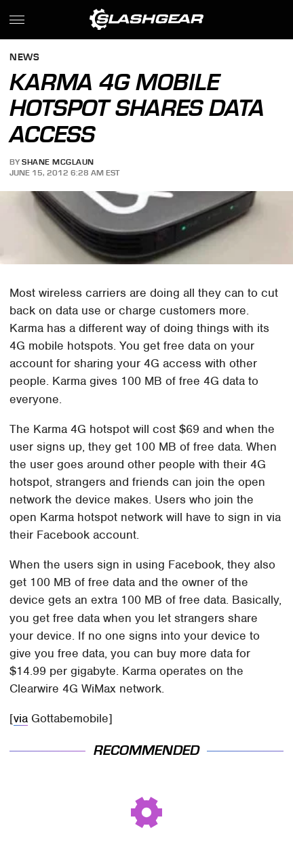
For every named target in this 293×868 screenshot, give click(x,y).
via (21, 718)
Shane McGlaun (58, 162)
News (24, 58)
